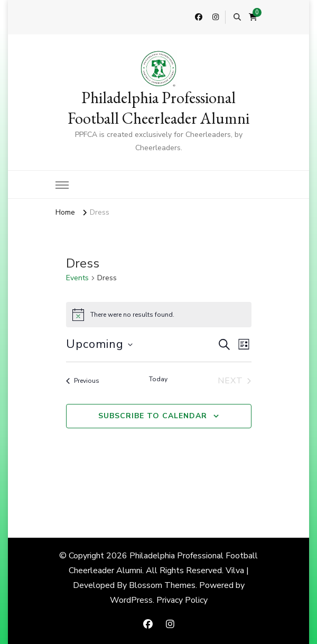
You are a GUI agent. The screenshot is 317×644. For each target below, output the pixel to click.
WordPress (131, 600)
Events (77, 278)
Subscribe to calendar (153, 416)
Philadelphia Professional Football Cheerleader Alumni (158, 108)
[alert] (159, 315)
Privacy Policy (182, 600)
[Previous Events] (83, 381)
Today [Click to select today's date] (158, 379)
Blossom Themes (162, 585)
